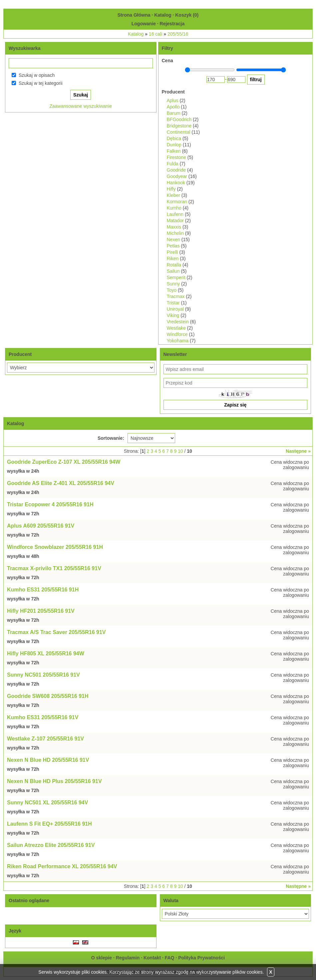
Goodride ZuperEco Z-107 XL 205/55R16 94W (64, 462)
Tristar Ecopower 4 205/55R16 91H (50, 504)
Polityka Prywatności (201, 958)
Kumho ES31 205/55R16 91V (43, 717)
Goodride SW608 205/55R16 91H (48, 696)
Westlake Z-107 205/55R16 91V (45, 739)
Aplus (173, 100)
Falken (174, 151)
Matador (175, 221)
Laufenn (175, 214)
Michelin (175, 233)
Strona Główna (134, 15)
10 (180, 451)
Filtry (167, 48)
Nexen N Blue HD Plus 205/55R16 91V (54, 781)
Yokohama (178, 341)
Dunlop (174, 145)
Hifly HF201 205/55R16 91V (41, 611)
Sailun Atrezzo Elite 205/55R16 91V (51, 845)
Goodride (176, 170)
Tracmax (176, 296)
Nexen (173, 240)
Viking (173, 315)
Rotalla (174, 265)
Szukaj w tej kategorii (41, 83)
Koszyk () (187, 15)
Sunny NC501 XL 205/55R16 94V (47, 803)
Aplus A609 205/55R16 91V (41, 526)
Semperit (176, 277)
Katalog (163, 15)
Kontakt (152, 958)
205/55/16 (178, 34)
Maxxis (174, 227)
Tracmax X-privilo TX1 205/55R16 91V (54, 568)
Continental (179, 132)
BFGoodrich (179, 119)
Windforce (177, 334)
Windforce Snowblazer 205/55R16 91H (55, 547)
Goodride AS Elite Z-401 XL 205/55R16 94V (61, 483)
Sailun (173, 271)
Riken (173, 258)
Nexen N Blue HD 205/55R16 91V (48, 760)
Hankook (176, 183)
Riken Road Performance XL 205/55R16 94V (62, 866)
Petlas (173, 246)
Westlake (176, 328)
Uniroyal (175, 309)
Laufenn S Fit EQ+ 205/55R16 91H (49, 824)
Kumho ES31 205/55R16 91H (43, 590)
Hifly (171, 189)
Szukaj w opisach (37, 75)
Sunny (173, 284)
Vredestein (178, 322)
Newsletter (175, 354)
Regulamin (128, 958)
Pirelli (172, 252)
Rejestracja (172, 24)
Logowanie (144, 24)
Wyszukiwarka (24, 48)
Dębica (174, 138)
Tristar (173, 303)
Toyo (172, 290)
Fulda (173, 164)
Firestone (176, 157)
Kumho (174, 208)
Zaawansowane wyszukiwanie (81, 106)
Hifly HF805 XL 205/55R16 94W (46, 653)
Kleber (173, 195)
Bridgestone (179, 126)
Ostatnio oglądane (29, 900)
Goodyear (177, 176)
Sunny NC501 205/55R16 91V (43, 675)
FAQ (170, 958)
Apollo (173, 107)
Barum (174, 113)
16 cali (156, 34)
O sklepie (102, 958)
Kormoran (177, 202)
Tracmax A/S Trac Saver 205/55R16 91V (56, 632)
